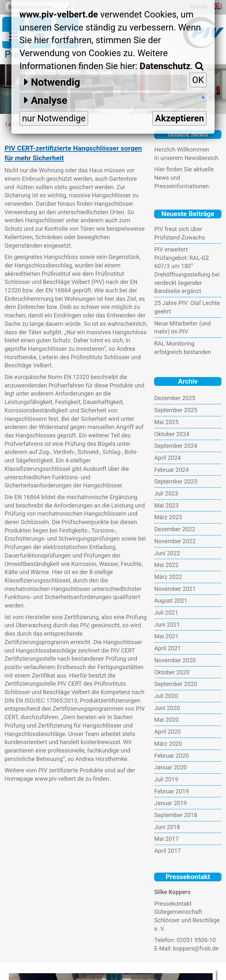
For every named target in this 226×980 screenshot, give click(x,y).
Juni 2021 (167, 625)
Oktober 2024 (172, 434)
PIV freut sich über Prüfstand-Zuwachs (179, 233)
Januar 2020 (170, 767)
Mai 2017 (166, 839)
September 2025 (176, 410)
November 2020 (175, 660)
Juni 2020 (167, 708)
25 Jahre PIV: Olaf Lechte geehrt (187, 307)
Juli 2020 (166, 696)
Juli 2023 (166, 493)
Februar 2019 (171, 791)
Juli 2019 (166, 779)
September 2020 (176, 684)
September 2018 (176, 815)
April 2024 (167, 458)
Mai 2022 (166, 565)
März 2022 (168, 577)
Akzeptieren (179, 118)
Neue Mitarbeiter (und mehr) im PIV (182, 328)
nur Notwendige (54, 118)
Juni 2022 (167, 553)
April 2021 (167, 648)
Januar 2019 (170, 803)
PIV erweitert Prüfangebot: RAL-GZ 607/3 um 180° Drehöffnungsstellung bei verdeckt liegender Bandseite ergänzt (187, 270)
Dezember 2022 (175, 529)
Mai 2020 (166, 720)
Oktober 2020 (172, 672)
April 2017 (167, 851)
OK (198, 80)
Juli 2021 (166, 612)
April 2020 (167, 732)
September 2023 (176, 481)
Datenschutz (165, 66)
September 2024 (176, 446)
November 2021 (175, 589)
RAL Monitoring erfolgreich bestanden (183, 348)
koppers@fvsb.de (196, 948)
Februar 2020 (171, 756)
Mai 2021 (166, 636)
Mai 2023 (166, 505)
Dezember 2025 (175, 398)
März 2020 (168, 744)
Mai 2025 (166, 422)
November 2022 (175, 541)
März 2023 (168, 517)
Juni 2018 (167, 827)
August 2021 (171, 600)
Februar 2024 (171, 470)
